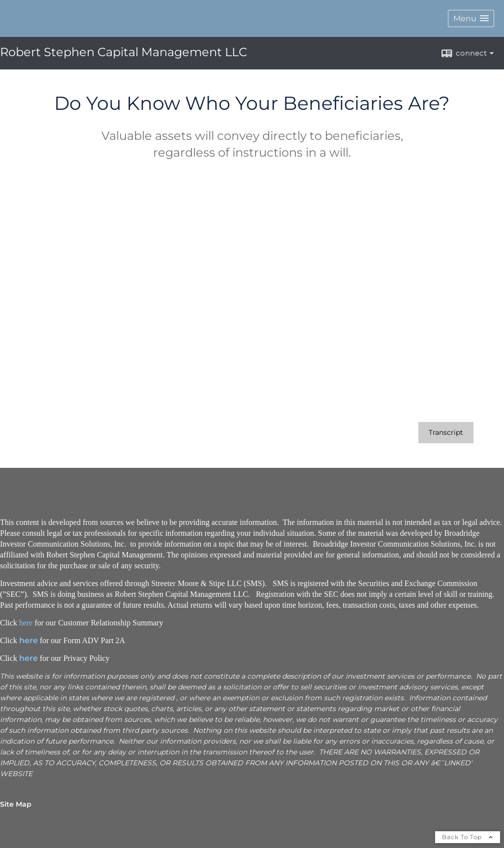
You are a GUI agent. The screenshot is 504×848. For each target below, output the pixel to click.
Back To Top (468, 837)
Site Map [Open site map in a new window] (16, 804)
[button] (471, 18)
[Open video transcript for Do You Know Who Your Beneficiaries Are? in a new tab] (446, 433)
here (26, 623)
